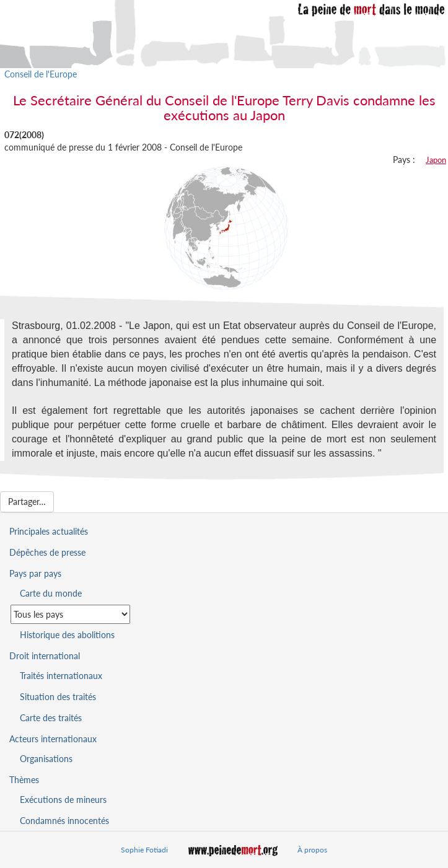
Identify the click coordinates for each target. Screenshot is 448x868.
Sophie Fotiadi (144, 850)
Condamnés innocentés (64, 821)
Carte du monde (51, 593)
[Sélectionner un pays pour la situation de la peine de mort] (70, 614)
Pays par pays (35, 573)
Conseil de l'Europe (41, 74)
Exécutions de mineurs (63, 800)
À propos (312, 850)
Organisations (46, 759)
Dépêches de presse (47, 552)
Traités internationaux (61, 676)
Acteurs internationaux (53, 739)
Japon (436, 160)
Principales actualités (49, 531)
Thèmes (24, 780)
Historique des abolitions (67, 635)
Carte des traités (51, 718)
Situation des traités (58, 697)
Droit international (45, 656)
